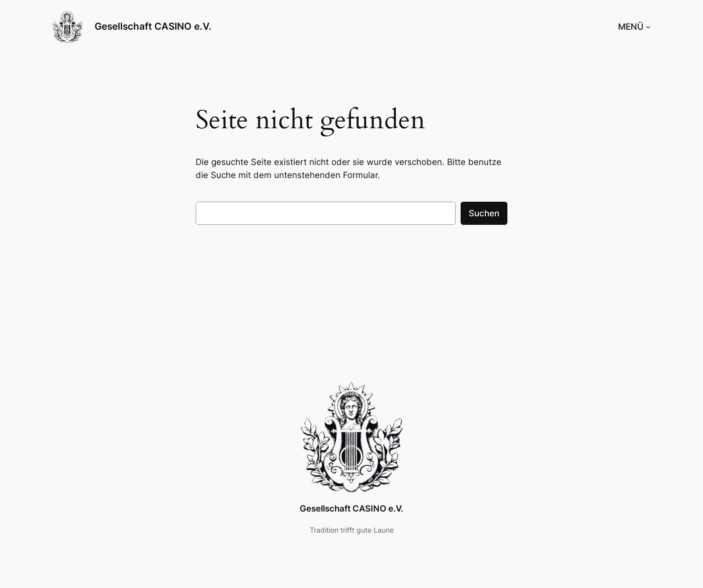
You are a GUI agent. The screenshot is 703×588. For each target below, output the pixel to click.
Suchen (484, 213)
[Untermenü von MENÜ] (648, 27)
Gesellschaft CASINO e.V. (153, 26)
